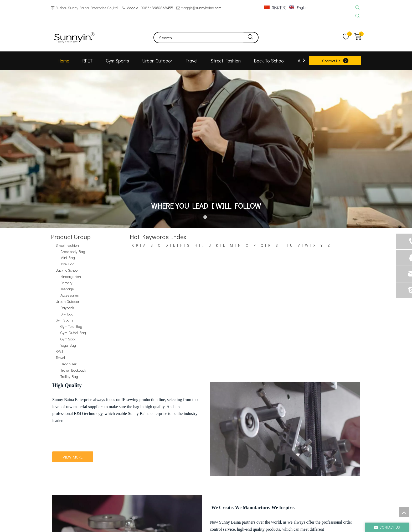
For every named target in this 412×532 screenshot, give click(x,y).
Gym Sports (117, 61)
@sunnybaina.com (207, 8)
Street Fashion (226, 61)
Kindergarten (71, 276)
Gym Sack (68, 339)
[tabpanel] (206, 149)
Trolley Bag (69, 376)
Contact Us (331, 61)
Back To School (269, 61)
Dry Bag (67, 314)
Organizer (68, 364)
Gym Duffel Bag (73, 333)
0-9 (135, 245)
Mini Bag (68, 258)
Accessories (70, 295)
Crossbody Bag (73, 252)
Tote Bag (68, 264)
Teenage (67, 289)
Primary (66, 283)
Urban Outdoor (157, 61)
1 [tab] (206, 218)
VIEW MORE (73, 457)
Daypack (67, 308)
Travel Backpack (73, 370)
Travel (191, 61)
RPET (87, 61)
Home (63, 61)
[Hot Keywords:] (357, 8)
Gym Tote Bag (71, 326)
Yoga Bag (68, 345)
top (404, 512)
